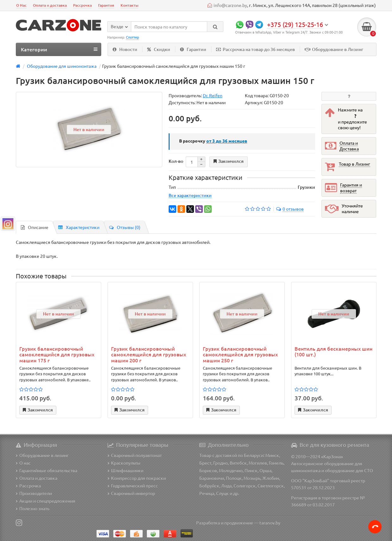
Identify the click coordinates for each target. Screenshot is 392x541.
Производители (34, 493)
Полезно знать (33, 508)
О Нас (21, 5)
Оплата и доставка (50, 5)
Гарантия (106, 5)
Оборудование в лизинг (42, 455)
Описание (35, 227)
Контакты (129, 5)
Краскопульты (124, 463)
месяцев (227, 141)
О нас (23, 463)
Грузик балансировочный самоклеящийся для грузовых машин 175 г (57, 354)
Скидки (159, 49)
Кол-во (176, 161)
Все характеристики (190, 195)
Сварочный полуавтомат (135, 455)
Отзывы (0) (125, 227)
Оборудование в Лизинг (334, 49)
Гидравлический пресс (133, 486)
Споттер (132, 37)
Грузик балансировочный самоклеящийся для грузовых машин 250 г (240, 354)
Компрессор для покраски (137, 478)
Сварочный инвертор (131, 493)
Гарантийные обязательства (47, 470)
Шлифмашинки (125, 470)
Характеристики (79, 227)
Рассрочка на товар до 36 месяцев (255, 49)
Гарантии (193, 49)
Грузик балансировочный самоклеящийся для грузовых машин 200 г (149, 354)
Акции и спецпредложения (46, 501)
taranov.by (270, 523)
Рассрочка (82, 5)
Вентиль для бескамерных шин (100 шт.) (333, 352)
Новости (125, 49)
